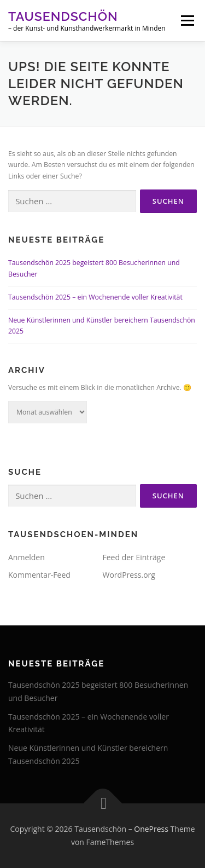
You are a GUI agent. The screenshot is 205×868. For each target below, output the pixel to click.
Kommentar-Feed (39, 575)
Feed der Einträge (134, 557)
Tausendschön (63, 16)
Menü (187, 21)
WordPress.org (129, 575)
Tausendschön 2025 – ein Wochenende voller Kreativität (95, 297)
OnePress (151, 829)
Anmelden (27, 557)
